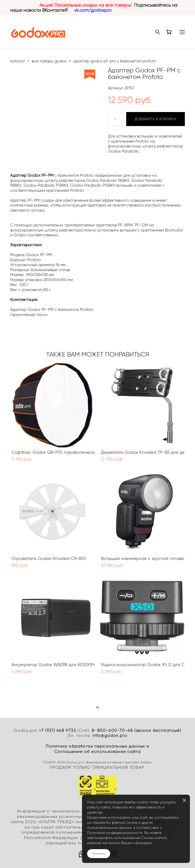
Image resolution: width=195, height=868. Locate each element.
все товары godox (49, 61)
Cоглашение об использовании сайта (98, 752)
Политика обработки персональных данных (95, 746)
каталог (18, 61)
